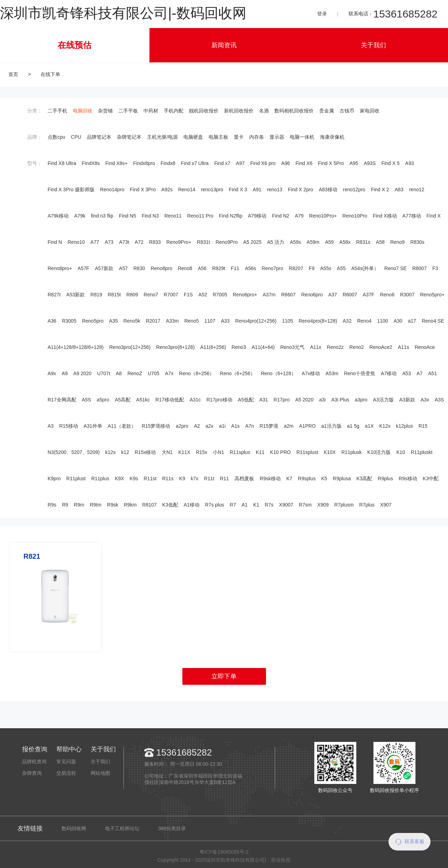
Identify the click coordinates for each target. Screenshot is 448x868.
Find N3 (150, 216)
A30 (398, 321)
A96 (285, 163)
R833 (155, 242)
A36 (52, 321)
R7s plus (215, 505)
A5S (86, 400)
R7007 (171, 295)
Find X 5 (391, 163)
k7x (195, 478)
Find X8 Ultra (62, 163)
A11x (316, 347)
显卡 (239, 137)
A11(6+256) (213, 347)
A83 (399, 190)
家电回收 (370, 111)
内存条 (257, 137)
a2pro (182, 426)
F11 (235, 268)
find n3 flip (102, 216)
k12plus (404, 426)
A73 (109, 242)
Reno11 (173, 216)
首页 (13, 74)
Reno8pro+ (60, 268)
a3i (323, 400)
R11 (224, 478)
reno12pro (354, 190)
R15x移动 (145, 452)
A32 (347, 321)
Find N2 (281, 216)
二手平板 (128, 111)
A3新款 (407, 400)
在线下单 (50, 74)
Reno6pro (312, 295)
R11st (150, 478)
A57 (123, 268)
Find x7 (222, 163)
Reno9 (397, 242)
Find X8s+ (116, 163)
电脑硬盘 (193, 137)
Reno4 (364, 321)
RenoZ (135, 373)
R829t (219, 268)
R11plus (100, 478)
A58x (345, 242)
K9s (134, 478)
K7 (289, 478)
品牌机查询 (34, 762)
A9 (65, 373)
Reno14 (187, 190)
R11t (209, 478)
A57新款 (104, 268)
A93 (410, 163)
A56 (202, 268)
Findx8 (168, 163)
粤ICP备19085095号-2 (224, 852)
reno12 (417, 190)
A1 (244, 505)
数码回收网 (74, 828)
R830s (417, 242)
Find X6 (304, 163)
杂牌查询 (32, 773)
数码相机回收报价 (294, 111)
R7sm (305, 505)
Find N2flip (231, 216)
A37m (269, 295)
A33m (172, 321)
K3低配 (170, 505)
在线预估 (75, 45)
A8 (119, 373)
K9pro (54, 478)
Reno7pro (273, 268)
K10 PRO (281, 452)
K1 (256, 505)
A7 (419, 373)
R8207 (296, 268)
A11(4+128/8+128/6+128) (76, 347)
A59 (330, 242)
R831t (204, 242)
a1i (222, 426)
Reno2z (335, 347)
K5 (324, 478)
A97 (240, 163)
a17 (412, 321)
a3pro (361, 400)
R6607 (288, 295)
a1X (369, 426)
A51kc (143, 400)
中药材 (151, 111)
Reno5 (192, 321)
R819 (96, 295)
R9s (52, 505)
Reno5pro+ (432, 295)
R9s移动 (408, 478)
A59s (295, 242)
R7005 (220, 295)
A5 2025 (252, 242)
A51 (432, 373)
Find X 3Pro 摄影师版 (71, 190)
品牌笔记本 (99, 137)
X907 (386, 505)
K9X (119, 478)
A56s (251, 268)
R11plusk (351, 452)
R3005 (69, 321)
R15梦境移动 (156, 426)
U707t (103, 373)
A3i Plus (340, 400)
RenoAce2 (381, 347)
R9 (65, 505)
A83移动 (328, 190)
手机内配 (174, 111)
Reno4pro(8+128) (318, 321)
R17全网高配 (62, 400)
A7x (169, 373)
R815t (114, 295)
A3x (425, 400)
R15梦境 (269, 426)
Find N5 (128, 216)
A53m (332, 373)
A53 (407, 373)
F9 (311, 268)
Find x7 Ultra (195, 163)
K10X (330, 452)
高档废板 (244, 478)
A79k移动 (58, 216)
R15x (202, 452)
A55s (326, 268)
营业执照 (281, 860)
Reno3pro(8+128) (175, 347)
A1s (236, 426)
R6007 (350, 295)
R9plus (385, 478)
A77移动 (412, 216)
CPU (76, 137)
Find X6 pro (263, 163)
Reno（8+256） (197, 373)
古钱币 (347, 111)
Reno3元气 (292, 347)
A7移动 (389, 373)
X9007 (286, 505)
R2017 (153, 321)
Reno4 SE (433, 321)
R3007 (407, 295)
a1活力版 (331, 426)
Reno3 (239, 347)
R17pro (282, 400)
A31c (195, 400)
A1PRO (307, 426)
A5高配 (123, 400)
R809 (132, 295)
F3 (435, 268)
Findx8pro (144, 163)
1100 (382, 321)
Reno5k (132, 321)
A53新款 (75, 295)
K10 (401, 452)
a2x (209, 426)
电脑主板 (218, 137)
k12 (125, 452)
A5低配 (246, 400)
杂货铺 (105, 111)
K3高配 (364, 478)
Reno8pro (161, 268)
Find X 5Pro (331, 163)
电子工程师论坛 (122, 828)
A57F (83, 268)
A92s (167, 190)
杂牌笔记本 (129, 137)
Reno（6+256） (237, 373)
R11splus (240, 452)
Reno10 (76, 242)
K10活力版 (379, 452)
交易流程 (66, 773)
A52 (203, 295)
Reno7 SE (395, 268)
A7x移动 (311, 373)
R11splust (307, 452)
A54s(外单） (365, 268)
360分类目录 (172, 828)
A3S (439, 400)
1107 (210, 321)
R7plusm (344, 505)
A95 (354, 163)
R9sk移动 (270, 478)
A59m (313, 242)
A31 (264, 400)
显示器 (277, 137)
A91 (257, 190)
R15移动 (69, 426)
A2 (197, 426)
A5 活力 (276, 242)
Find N (55, 242)
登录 (322, 14)
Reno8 (185, 268)
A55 (341, 268)
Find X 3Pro (143, 190)
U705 (153, 373)
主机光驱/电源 (162, 137)
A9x (52, 373)
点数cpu (57, 137)
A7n (250, 426)
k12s (111, 452)
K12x (385, 426)
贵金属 (327, 111)
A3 (51, 426)
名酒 (264, 111)
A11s (404, 347)
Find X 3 (238, 190)
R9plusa (342, 478)
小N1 (218, 452)
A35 (114, 321)
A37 (333, 295)
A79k (80, 216)
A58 (380, 242)
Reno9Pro (227, 242)
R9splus (307, 478)
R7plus (367, 505)
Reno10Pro (355, 216)
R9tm (95, 505)
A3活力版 (383, 400)
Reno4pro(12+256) (256, 321)
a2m (289, 426)
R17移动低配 (170, 400)
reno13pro (212, 190)
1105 (288, 321)
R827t (54, 295)
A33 (225, 321)
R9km (130, 505)
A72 (139, 242)
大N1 (167, 452)
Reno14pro (112, 190)
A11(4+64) (263, 347)
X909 (323, 505)
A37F (368, 295)
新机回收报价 (239, 111)
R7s (269, 505)
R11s (168, 478)
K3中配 (431, 478)
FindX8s (91, 163)
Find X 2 (380, 190)
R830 (139, 268)
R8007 (419, 268)
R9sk (113, 505)
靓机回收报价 (204, 111)
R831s (363, 242)
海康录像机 (332, 137)
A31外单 (93, 426)
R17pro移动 (219, 400)
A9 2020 (82, 373)
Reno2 (356, 347)
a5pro (103, 400)
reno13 (275, 190)
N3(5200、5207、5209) (74, 452)
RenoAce (425, 347)
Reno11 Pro (200, 216)
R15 (423, 426)
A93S (370, 163)
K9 (182, 478)
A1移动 (192, 505)
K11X (184, 452)
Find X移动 (385, 216)
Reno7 (151, 295)
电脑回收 (83, 111)
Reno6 (387, 295)
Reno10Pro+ (323, 216)
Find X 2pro (301, 190)
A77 (95, 242)
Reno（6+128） (278, 373)
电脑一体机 (302, 137)
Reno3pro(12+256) (130, 347)
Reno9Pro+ (179, 242)
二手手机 (57, 111)
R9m (79, 505)
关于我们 (373, 45)
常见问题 (66, 762)
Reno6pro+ (245, 295)
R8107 (149, 505)
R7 (233, 505)
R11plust (76, 478)
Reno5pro (93, 321)
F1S (188, 295)
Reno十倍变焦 (360, 373)
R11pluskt (421, 452)
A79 (299, 216)
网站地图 (100, 773)
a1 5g (353, 426)
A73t (124, 242)
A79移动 (257, 216)
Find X (434, 216)
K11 (260, 452)
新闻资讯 (224, 45)
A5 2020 (304, 400)
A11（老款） (122, 426)
